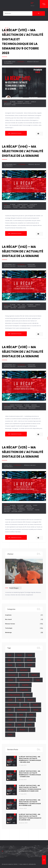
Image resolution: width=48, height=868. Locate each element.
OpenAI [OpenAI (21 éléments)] (25, 705)
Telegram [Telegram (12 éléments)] (11, 720)
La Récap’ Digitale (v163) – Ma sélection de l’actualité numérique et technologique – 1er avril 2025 (30, 759)
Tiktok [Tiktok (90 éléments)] (10, 725)
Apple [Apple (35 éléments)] (10, 660)
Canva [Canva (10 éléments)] (20, 665)
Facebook (7, 206)
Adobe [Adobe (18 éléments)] (10, 655)
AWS (19, 305)
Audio (35, 505)
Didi (24, 305)
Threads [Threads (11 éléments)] (31, 720)
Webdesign (32, 266)
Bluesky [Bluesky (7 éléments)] (10, 665)
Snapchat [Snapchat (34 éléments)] (11, 715)
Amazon (34, 405)
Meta (24, 206)
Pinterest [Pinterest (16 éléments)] (36, 705)
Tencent (30, 510)
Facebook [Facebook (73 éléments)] (11, 680)
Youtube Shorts (17, 511)
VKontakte (22, 308)
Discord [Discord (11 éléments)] (23, 675)
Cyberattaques (23, 204)
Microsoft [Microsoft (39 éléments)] (30, 700)
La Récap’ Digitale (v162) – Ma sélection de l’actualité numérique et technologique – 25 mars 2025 (30, 774)
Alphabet (21, 505)
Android (20, 102)
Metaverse (31, 206)
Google (34, 102)
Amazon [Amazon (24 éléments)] (20, 655)
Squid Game (23, 408)
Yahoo (31, 207)
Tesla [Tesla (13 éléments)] (21, 720)
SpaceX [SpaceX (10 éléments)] (21, 715)
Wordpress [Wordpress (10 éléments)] (22, 730)
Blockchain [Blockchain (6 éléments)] (30, 660)
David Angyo (14, 588)
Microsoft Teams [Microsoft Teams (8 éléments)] (13, 705)
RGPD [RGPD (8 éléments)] (10, 710)
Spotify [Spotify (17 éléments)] (31, 715)
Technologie (8, 63)
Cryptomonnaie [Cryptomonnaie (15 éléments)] (24, 670)
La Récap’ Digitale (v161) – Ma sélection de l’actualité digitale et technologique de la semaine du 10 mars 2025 (30, 788)
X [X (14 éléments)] (32, 730)
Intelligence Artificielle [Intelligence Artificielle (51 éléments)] (14, 695)
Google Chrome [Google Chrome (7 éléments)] (12, 685)
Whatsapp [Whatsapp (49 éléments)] (11, 730)
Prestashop (32, 306)
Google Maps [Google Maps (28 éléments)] (25, 685)
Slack (15, 510)
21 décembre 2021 (10, 164)
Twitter (13, 308)
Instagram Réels (10, 508)
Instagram (8, 103)
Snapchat (22, 510)
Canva (27, 102)
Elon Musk (33, 204)
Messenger (8, 306)
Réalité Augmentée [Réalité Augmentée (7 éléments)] (22, 710)
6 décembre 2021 (10, 265)
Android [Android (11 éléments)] (30, 655)
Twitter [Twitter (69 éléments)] (30, 725)
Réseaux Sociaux (33, 62)
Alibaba (13, 102)
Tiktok (15, 207)
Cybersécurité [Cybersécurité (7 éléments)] (12, 675)
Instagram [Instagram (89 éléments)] (11, 690)
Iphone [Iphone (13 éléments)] (28, 695)
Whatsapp (32, 408)
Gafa (14, 507)
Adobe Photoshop (16, 405)
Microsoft (8, 207)
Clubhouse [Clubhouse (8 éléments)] (11, 670)
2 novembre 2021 (10, 365)
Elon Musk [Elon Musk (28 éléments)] (34, 675)
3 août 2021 (8, 465)
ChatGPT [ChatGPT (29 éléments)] (30, 665)
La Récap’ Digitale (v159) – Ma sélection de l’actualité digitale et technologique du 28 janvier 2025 (30, 817)
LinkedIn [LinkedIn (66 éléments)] (10, 700)
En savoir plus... (16, 133)
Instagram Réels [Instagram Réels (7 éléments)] (24, 690)
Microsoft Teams (10, 105)
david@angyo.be (25, 851)
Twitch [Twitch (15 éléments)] (20, 725)
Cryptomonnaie (9, 407)
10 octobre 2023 (10, 62)
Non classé (8, 619)
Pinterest (23, 306)
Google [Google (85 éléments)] (38, 680)
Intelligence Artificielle (22, 103)
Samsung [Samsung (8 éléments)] (36, 710)
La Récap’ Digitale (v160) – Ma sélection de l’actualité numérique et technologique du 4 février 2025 (30, 803)
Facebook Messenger (32, 407)
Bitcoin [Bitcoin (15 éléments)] (19, 660)
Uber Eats (23, 207)
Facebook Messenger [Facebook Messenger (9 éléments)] (24, 680)
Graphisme (31, 265)
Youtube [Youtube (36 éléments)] (10, 735)
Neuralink (30, 508)
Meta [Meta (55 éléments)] (20, 700)
